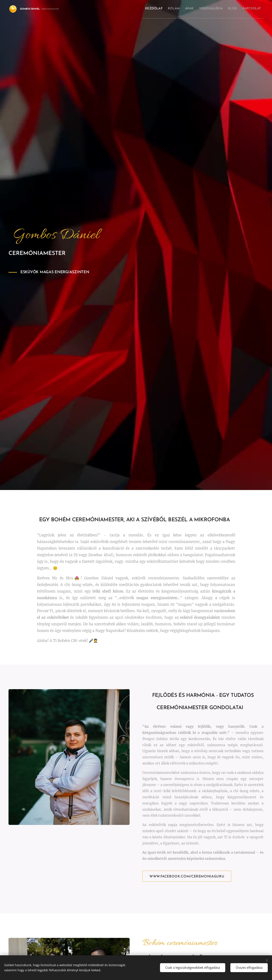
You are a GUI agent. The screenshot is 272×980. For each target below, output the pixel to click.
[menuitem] (132, 9)
